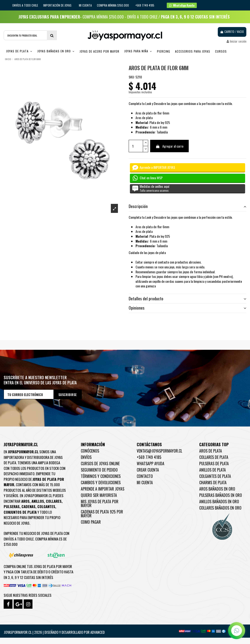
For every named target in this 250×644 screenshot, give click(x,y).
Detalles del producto (187, 299)
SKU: (132, 77)
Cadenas (28, 506)
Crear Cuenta (148, 470)
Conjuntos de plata (20, 512)
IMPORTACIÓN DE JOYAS (58, 5)
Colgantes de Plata (215, 476)
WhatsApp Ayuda (151, 464)
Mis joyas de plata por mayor (100, 503)
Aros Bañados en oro (217, 489)
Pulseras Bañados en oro (221, 495)
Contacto (145, 476)
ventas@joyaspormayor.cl (159, 451)
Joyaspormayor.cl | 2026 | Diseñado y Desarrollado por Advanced (54, 632)
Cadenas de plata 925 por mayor (102, 514)
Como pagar (91, 522)
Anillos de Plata (213, 470)
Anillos (38, 501)
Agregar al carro (169, 146)
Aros (25, 501)
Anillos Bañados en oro (219, 502)
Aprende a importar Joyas (103, 489)
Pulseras (12, 506)
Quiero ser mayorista (99, 495)
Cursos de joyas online (100, 464)
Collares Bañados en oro (220, 508)
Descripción (187, 206)
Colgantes (46, 506)
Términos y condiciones (101, 476)
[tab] (187, 207)
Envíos (86, 457)
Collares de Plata (214, 457)
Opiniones (187, 308)
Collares (54, 501)
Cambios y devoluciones (101, 483)
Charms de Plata (213, 483)
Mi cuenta (85, 5)
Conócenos (90, 451)
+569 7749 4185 (149, 457)
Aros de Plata (211, 451)
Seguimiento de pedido (99, 470)
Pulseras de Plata (214, 464)
